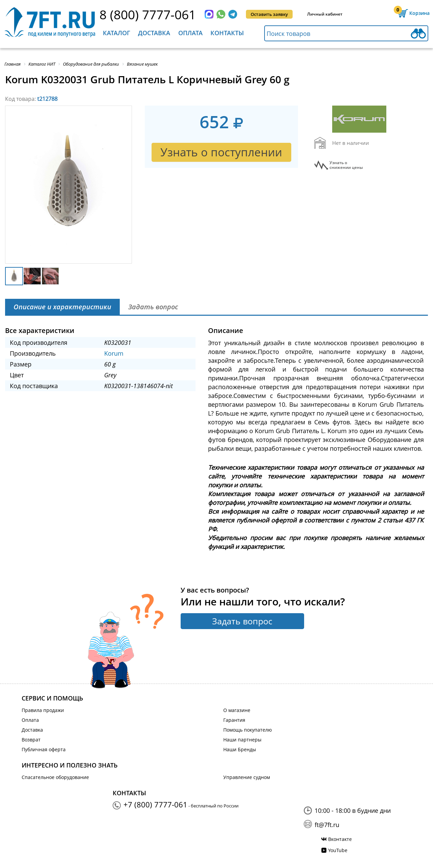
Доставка (154, 33)
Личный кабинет (325, 14)
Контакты (227, 33)
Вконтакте (340, 839)
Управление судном (247, 777)
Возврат (31, 740)
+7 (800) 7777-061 (155, 804)
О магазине (237, 710)
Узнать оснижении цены (346, 165)
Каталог (117, 33)
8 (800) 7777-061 (148, 14)
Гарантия (234, 720)
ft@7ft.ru (327, 825)
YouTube (338, 850)
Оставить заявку (269, 14)
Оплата (190, 33)
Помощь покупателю (248, 730)
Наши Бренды (240, 749)
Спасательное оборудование (55, 777)
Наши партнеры (242, 740)
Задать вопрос (242, 621)
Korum (114, 353)
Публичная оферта (44, 749)
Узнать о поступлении (221, 152)
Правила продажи (43, 710)
